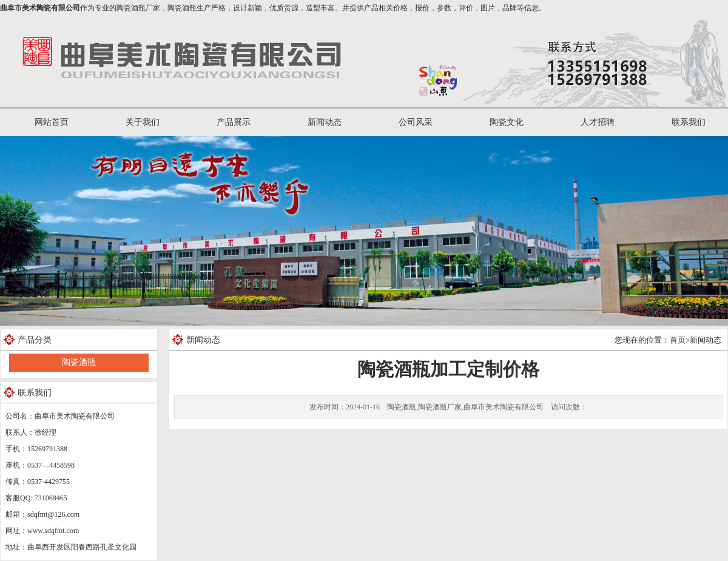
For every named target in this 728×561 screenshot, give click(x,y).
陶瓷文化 (507, 122)
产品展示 (234, 122)
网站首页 (52, 122)
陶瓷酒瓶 (79, 362)
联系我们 (689, 122)
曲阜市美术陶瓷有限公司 (40, 8)
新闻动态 (325, 122)
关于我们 (143, 122)
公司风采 (416, 122)
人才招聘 (598, 122)
